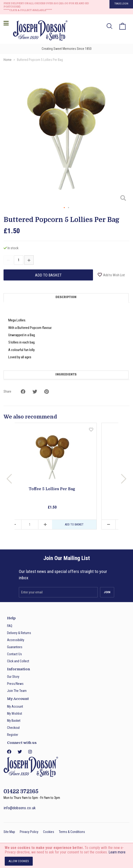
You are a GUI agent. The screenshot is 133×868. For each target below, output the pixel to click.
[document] (66, 856)
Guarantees (15, 647)
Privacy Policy (29, 832)
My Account (15, 706)
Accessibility (16, 640)
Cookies (49, 832)
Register (13, 735)
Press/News (15, 684)
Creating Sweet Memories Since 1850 (67, 49)
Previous (9, 479)
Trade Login (121, 4)
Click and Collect (18, 661)
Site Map (9, 832)
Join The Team (17, 691)
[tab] (66, 298)
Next (124, 479)
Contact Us (14, 654)
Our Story (13, 677)
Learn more (117, 852)
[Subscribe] (107, 592)
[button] (120, 135)
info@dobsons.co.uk (20, 808)
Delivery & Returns (19, 633)
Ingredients (66, 375)
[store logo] (39, 31)
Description (66, 297)
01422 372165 (21, 791)
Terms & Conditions (72, 832)
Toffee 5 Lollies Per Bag (52, 489)
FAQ (10, 626)
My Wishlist (15, 714)
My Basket (14, 721)
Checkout (13, 728)
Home (8, 60)
